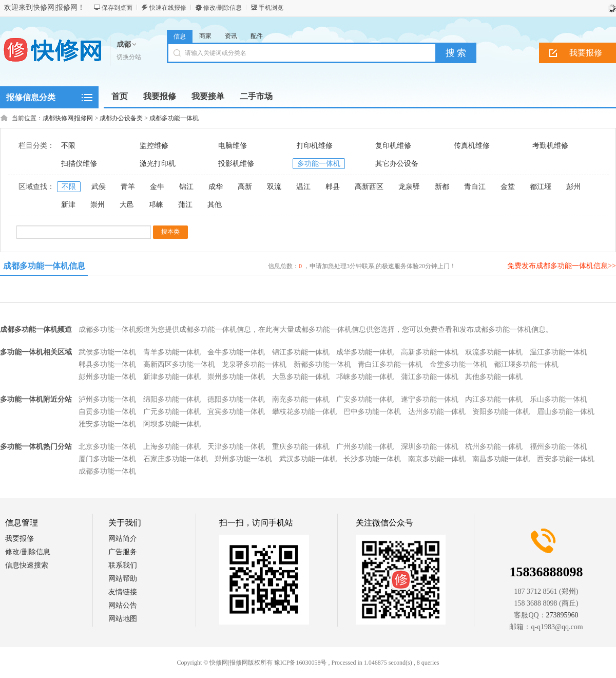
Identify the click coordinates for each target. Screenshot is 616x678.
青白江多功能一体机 (390, 364)
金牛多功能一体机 (236, 352)
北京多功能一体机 (107, 447)
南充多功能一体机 (301, 399)
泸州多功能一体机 (107, 399)
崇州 (98, 205)
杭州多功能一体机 (494, 447)
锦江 (186, 187)
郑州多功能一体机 (243, 459)
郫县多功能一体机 (107, 364)
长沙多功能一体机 (372, 459)
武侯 (99, 187)
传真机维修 (472, 146)
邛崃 (156, 205)
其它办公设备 (397, 164)
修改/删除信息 (223, 8)
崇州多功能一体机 (236, 377)
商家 (205, 36)
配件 (257, 36)
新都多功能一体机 (322, 364)
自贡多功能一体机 (107, 412)
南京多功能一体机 (437, 459)
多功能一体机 (319, 164)
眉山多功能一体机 (566, 412)
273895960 (562, 615)
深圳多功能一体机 (430, 447)
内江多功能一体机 (494, 399)
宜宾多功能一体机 (236, 412)
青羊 (128, 187)
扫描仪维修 (79, 164)
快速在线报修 (168, 8)
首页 (120, 96)
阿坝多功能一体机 (172, 424)
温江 (303, 187)
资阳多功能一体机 (501, 412)
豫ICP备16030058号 (301, 663)
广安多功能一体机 (365, 399)
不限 (68, 146)
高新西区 (369, 187)
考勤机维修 (550, 146)
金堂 (508, 187)
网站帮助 (123, 579)
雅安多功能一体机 (107, 424)
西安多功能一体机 (566, 459)
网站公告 (123, 605)
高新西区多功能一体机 (179, 364)
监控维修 (154, 146)
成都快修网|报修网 (68, 118)
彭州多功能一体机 (107, 377)
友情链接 (123, 592)
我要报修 (20, 539)
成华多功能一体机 (365, 352)
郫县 (333, 187)
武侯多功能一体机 (107, 352)
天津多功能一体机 (236, 447)
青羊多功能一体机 (172, 352)
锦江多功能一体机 (301, 352)
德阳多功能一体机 (236, 399)
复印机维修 (393, 146)
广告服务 (123, 552)
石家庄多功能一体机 (176, 459)
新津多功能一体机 (172, 377)
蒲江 (185, 205)
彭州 (573, 187)
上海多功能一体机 (172, 447)
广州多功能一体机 (365, 447)
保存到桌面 (117, 8)
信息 (180, 36)
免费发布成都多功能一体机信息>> (562, 266)
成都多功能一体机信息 (44, 266)
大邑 (127, 205)
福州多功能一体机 (559, 447)
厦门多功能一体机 (107, 459)
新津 (68, 205)
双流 (274, 187)
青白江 (475, 187)
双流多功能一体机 (494, 352)
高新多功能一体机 (430, 352)
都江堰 (541, 187)
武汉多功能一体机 (308, 459)
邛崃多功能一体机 (365, 377)
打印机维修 (315, 146)
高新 (245, 187)
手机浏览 (271, 8)
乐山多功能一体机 (559, 399)
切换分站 (129, 57)
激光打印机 (158, 164)
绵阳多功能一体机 (172, 399)
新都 (442, 187)
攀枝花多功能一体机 (304, 412)
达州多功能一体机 (437, 412)
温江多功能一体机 (559, 352)
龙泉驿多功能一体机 (254, 364)
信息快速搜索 (27, 565)
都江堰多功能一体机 (526, 364)
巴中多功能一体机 (372, 412)
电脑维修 (233, 146)
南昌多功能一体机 (501, 459)
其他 (215, 205)
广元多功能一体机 (172, 412)
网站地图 (123, 619)
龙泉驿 (409, 187)
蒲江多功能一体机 (430, 377)
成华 (216, 187)
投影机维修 (236, 164)
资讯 (231, 36)
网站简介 (123, 539)
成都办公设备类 (121, 118)
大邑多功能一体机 (301, 377)
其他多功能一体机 (494, 377)
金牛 (157, 187)
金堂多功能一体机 (458, 364)
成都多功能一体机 (174, 118)
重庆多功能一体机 (301, 447)
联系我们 (123, 565)
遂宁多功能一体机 (430, 399)
